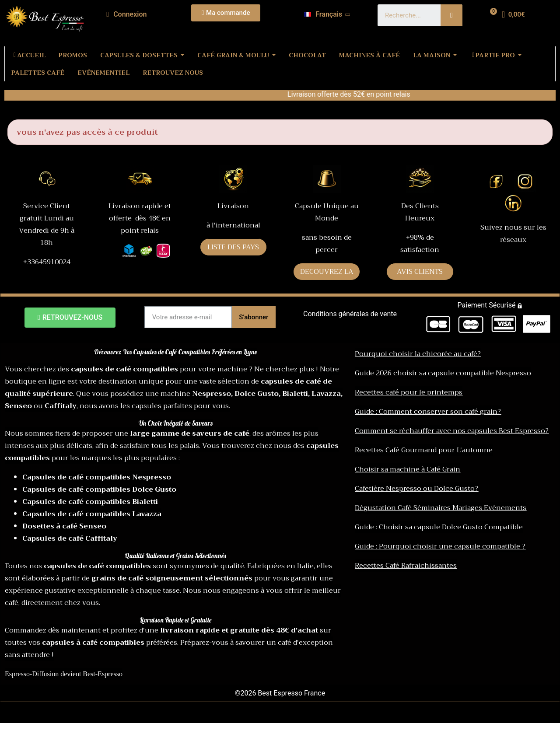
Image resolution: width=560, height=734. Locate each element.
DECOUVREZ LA (327, 272)
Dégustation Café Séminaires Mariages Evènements (441, 508)
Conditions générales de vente (350, 314)
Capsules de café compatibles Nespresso (97, 477)
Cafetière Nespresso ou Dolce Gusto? (416, 489)
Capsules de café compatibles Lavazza (92, 514)
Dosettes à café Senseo (64, 526)
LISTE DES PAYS (233, 247)
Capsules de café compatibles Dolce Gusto (99, 489)
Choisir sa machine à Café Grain (408, 469)
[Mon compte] (126, 14)
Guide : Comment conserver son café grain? (428, 412)
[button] (226, 13)
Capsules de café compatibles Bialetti (90, 502)
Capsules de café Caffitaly (70, 538)
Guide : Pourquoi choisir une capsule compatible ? (440, 546)
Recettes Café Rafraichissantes (406, 566)
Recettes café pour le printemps (409, 392)
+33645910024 (47, 262)
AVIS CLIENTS (420, 272)
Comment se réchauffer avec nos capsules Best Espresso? (452, 431)
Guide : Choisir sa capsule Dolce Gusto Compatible (439, 527)
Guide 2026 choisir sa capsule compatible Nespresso (443, 373)
